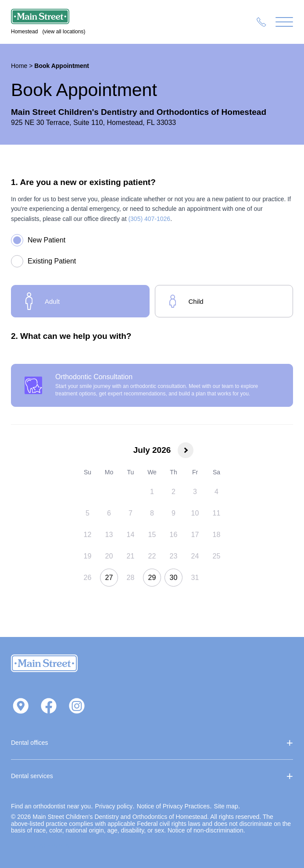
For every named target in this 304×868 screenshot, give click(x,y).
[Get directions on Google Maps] (21, 707)
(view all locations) (64, 32)
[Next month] (186, 450)
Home (19, 66)
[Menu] (284, 22)
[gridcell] (152, 492)
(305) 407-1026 (149, 219)
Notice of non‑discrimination (206, 830)
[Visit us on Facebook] (49, 707)
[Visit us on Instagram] (77, 707)
